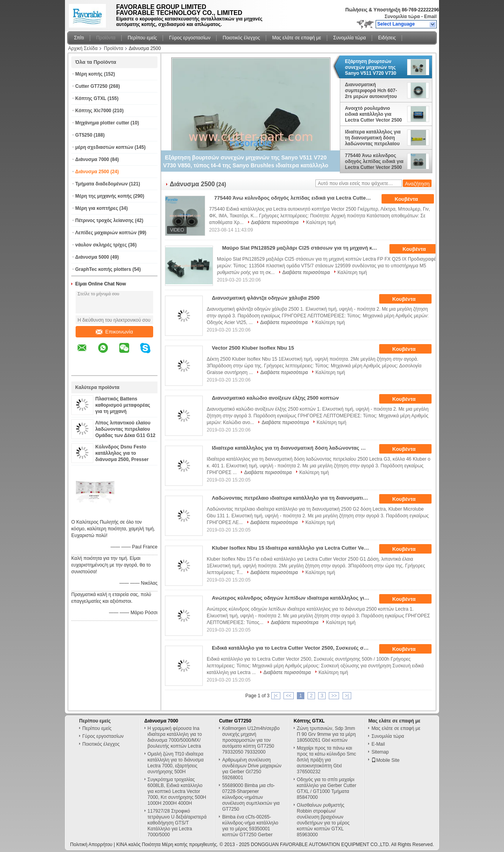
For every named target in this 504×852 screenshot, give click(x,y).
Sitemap (380, 752)
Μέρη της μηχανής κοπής (104, 196)
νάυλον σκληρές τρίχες (101, 245)
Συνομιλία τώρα (402, 17)
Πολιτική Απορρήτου (91, 845)
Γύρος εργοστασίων (190, 38)
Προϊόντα (106, 38)
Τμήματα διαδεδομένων (101, 184)
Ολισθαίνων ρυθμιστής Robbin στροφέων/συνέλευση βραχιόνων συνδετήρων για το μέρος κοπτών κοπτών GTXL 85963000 (323, 820)
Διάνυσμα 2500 (92, 172)
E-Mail (378, 744)
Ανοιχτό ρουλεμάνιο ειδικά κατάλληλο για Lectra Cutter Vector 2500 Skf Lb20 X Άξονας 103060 (374, 114)
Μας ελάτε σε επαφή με (296, 38)
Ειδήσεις (387, 38)
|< (276, 696)
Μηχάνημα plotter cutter (102, 123)
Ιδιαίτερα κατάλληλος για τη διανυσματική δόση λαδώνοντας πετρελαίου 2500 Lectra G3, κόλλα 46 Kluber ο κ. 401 (373, 138)
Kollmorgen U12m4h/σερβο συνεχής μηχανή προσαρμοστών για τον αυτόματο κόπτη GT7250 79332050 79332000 (251, 740)
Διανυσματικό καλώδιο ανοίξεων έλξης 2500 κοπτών (275, 398)
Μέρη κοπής (89, 74)
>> (334, 696)
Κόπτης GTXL (91, 98)
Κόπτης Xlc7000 (93, 111)
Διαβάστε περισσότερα (275, 222)
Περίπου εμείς (142, 38)
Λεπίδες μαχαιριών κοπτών (106, 233)
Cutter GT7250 (91, 86)
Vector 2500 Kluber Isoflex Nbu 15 (253, 348)
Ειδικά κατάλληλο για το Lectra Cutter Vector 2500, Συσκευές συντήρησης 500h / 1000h (293, 648)
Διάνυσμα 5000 (92, 257)
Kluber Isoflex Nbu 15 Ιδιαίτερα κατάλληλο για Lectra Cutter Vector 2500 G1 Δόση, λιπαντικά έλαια (293, 548)
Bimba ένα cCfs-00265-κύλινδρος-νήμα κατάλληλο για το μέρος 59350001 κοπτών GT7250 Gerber (250, 826)
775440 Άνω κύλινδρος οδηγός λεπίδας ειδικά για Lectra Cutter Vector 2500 (374, 161)
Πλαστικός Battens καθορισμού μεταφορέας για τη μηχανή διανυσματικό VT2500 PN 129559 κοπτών (123, 411)
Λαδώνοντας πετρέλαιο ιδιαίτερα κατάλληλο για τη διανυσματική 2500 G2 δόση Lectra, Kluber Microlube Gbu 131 (293, 498)
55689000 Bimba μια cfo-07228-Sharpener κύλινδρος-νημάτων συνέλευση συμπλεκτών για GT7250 (251, 797)
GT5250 (84, 135)
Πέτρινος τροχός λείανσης (104, 220)
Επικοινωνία (114, 332)
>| (347, 696)
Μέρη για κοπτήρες (97, 208)
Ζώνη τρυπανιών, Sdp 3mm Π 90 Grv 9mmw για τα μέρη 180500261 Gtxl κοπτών (326, 734)
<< (289, 696)
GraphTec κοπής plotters (103, 269)
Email (430, 17)
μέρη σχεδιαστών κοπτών (104, 147)
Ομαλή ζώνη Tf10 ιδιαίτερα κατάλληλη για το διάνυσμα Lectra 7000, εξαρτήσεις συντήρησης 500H (176, 763)
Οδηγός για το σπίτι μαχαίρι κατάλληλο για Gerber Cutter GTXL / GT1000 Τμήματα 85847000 (327, 788)
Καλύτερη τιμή (321, 222)
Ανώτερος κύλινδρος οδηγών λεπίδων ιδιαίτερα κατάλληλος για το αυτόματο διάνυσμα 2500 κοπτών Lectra (293, 598)
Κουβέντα (412, 199)
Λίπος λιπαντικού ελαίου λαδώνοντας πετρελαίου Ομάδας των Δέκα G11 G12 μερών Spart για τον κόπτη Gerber (125, 435)
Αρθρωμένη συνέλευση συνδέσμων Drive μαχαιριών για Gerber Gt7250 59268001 (252, 769)
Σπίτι (79, 38)
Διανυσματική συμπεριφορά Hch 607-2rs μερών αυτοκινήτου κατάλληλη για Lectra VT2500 (371, 91)
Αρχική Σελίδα (83, 48)
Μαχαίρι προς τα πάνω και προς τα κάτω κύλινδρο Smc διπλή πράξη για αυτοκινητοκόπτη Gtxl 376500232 (327, 760)
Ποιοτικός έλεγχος (241, 38)
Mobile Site (385, 760)
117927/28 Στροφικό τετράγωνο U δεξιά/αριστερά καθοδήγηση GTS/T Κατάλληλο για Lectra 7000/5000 (177, 823)
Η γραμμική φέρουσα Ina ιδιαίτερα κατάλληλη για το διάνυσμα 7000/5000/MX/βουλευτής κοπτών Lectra (175, 737)
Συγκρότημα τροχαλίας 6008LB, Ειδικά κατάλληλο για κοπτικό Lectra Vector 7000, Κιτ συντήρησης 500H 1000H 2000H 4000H (177, 791)
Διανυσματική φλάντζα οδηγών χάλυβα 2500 (266, 298)
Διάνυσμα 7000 (92, 159)
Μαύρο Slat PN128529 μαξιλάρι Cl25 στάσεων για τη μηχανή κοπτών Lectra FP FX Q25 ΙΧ (303, 248)
